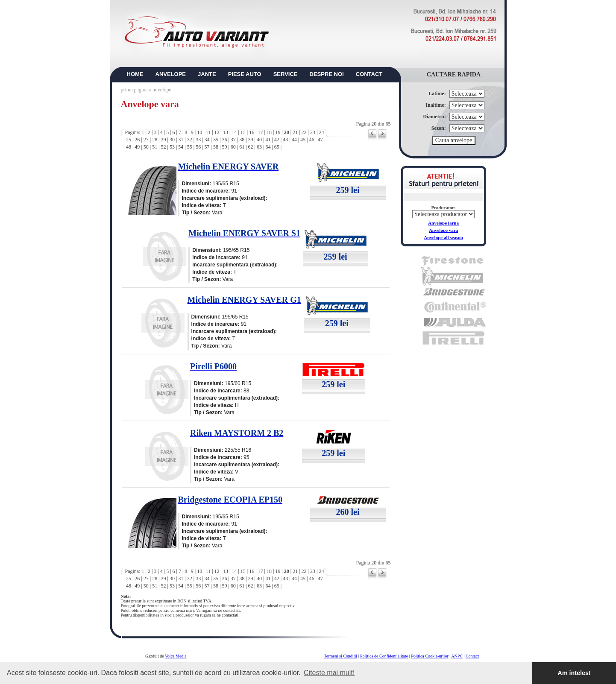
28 (155, 140)
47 (320, 140)
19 (278, 132)
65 (277, 147)
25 (129, 140)
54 (181, 147)
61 (242, 147)
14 (234, 132)
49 (137, 147)
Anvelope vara (443, 230)
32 (190, 140)
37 (233, 140)
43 (285, 140)
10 (199, 132)
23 (313, 132)
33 (198, 140)
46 (311, 140)
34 (207, 140)
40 (259, 140)
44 (294, 140)
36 (224, 140)
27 (146, 140)
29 (164, 140)
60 (233, 147)
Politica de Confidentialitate (384, 656)
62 (251, 147)
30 (172, 140)
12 (217, 132)
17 (261, 132)
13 (226, 132)
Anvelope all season (443, 237)
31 (181, 140)
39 (251, 140)
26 (137, 140)
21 (295, 132)
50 (146, 147)
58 (216, 147)
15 (243, 132)
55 (190, 147)
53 (172, 147)
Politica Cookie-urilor (430, 656)
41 (268, 140)
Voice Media (176, 656)
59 (224, 147)
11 (208, 132)
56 (198, 147)
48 (129, 147)
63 (259, 147)
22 (304, 132)
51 (155, 147)
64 (268, 147)
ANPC (457, 656)
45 (303, 140)
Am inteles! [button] (574, 673)
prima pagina (134, 90)
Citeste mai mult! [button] (329, 673)
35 (216, 140)
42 (277, 140)
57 (207, 147)
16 (252, 132)
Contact (472, 656)
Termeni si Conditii (340, 656)
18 (269, 132)
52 (164, 147)
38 (242, 140)
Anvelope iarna (443, 223)
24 (321, 132)
